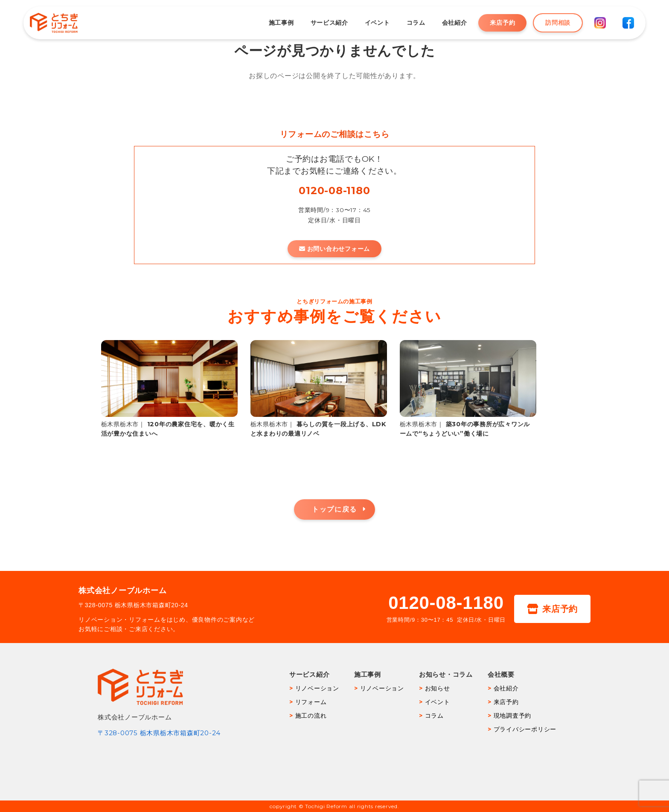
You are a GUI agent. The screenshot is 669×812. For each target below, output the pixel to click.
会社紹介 (448, 23)
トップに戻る (334, 509)
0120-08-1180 (334, 191)
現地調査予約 (513, 716)
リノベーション (317, 688)
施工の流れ (311, 716)
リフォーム (311, 702)
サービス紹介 (323, 23)
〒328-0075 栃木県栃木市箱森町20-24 (159, 733)
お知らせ (438, 688)
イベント (371, 23)
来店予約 (496, 23)
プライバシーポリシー (525, 729)
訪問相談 (551, 23)
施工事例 (275, 23)
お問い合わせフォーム (334, 249)
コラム (410, 23)
